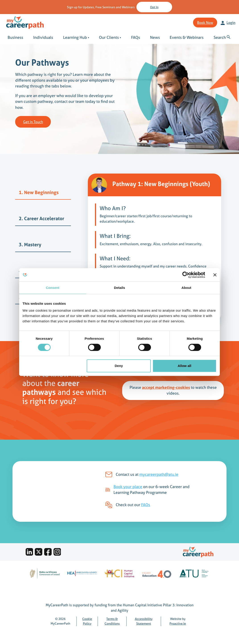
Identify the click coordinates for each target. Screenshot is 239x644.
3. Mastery (30, 245)
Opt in (154, 7)
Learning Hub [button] (76, 37)
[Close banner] (215, 275)
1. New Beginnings (39, 192)
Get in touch (33, 122)
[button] (222, 37)
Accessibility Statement (144, 621)
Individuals (43, 37)
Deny (119, 366)
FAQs (136, 37)
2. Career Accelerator (41, 218)
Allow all (184, 366)
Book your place (128, 487)
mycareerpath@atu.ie (159, 474)
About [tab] (186, 288)
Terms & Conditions (112, 621)
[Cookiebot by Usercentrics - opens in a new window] (186, 275)
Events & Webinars (187, 37)
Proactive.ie (178, 623)
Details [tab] (119, 288)
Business (15, 37)
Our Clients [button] (110, 37)
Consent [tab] (53, 288)
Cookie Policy (87, 621)
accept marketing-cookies (166, 387)
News (155, 37)
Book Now (205, 23)
